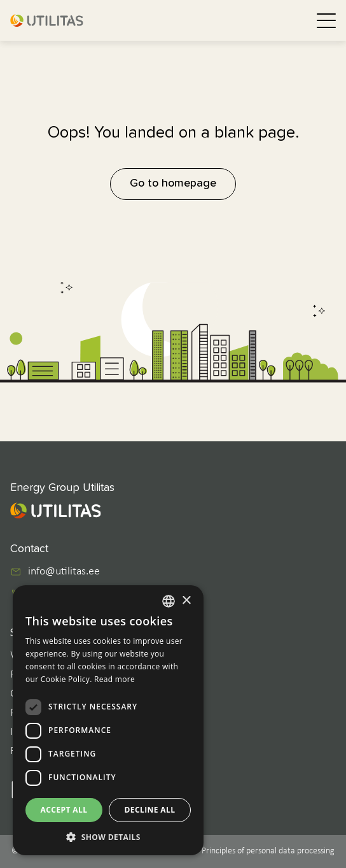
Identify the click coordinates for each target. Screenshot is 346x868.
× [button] (186, 601)
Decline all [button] (150, 810)
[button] (108, 836)
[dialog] (108, 720)
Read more (114, 679)
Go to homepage (173, 183)
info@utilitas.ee (64, 572)
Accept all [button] (64, 810)
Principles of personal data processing (268, 851)
